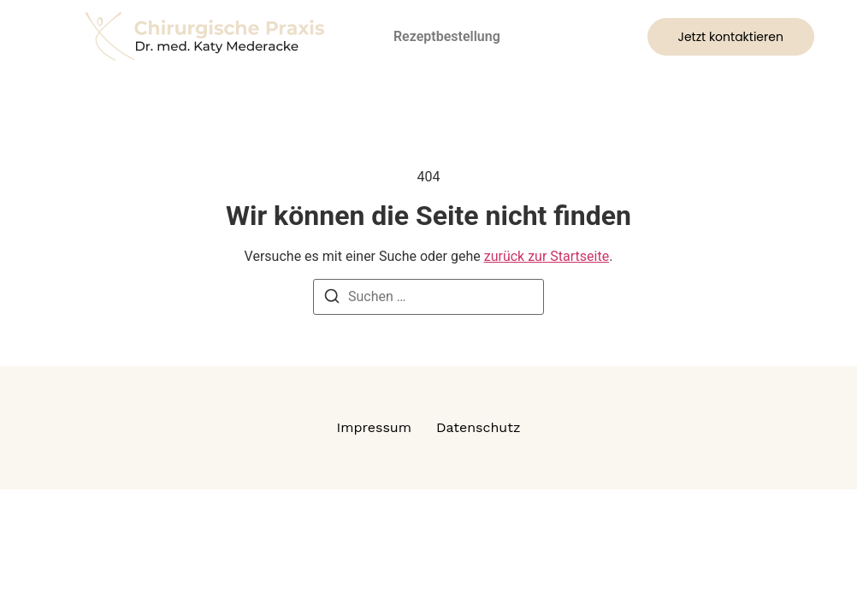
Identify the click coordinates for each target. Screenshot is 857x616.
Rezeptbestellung (447, 36)
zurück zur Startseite (547, 256)
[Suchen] (332, 299)
